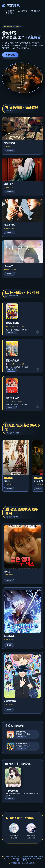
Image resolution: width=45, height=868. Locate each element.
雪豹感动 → (10, 191)
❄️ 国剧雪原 (36, 11)
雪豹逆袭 (39, 488)
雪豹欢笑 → (10, 274)
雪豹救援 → (10, 233)
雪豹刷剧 (9, 488)
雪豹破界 (9, 645)
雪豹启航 (10, 55)
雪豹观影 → (10, 150)
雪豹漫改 (10, 798)
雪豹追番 (9, 580)
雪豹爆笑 (21, 737)
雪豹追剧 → (11, 333)
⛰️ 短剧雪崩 (23, 11)
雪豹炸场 (21, 748)
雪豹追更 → (11, 407)
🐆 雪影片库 (10, 11)
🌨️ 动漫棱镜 (10, 13)
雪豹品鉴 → (11, 370)
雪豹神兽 (9, 710)
